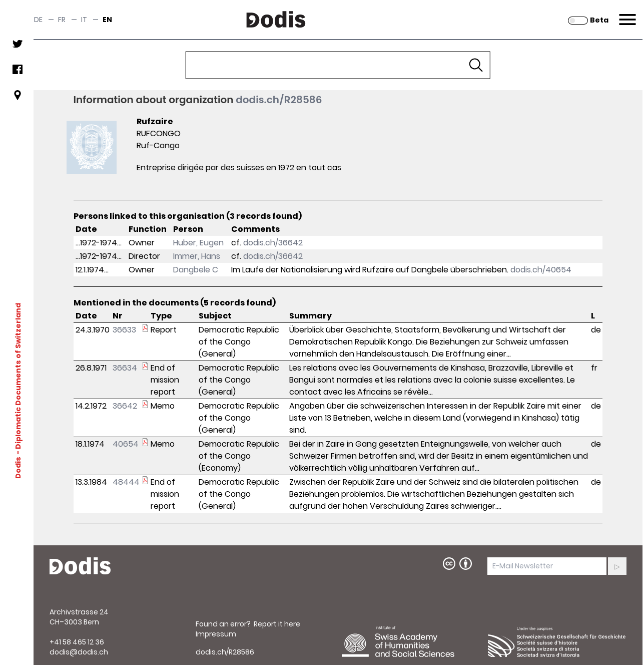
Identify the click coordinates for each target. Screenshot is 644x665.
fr (62, 20)
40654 (126, 444)
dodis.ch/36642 (273, 243)
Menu (626, 14)
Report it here (277, 624)
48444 (126, 482)
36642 (125, 406)
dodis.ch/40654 (541, 270)
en (107, 20)
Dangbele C (196, 270)
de (38, 20)
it (84, 20)
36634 (125, 368)
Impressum (216, 634)
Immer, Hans (197, 256)
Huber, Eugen (198, 243)
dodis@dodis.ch (79, 652)
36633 (124, 330)
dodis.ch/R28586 (279, 100)
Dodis (18, 467)
